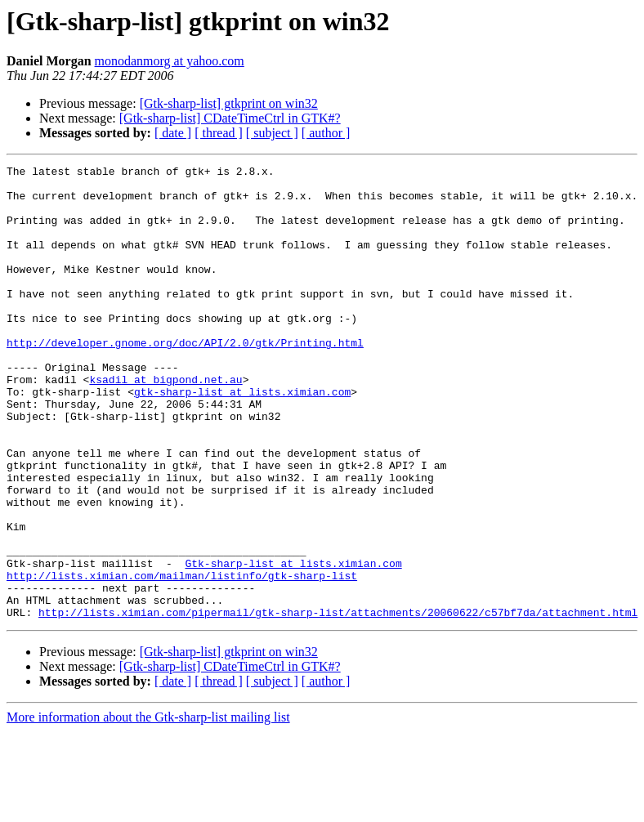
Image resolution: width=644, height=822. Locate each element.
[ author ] (326, 133)
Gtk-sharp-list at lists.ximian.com (293, 644)
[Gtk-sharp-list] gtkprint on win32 (229, 103)
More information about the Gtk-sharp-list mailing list (148, 808)
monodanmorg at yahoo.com (170, 61)
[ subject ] (272, 133)
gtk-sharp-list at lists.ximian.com (242, 438)
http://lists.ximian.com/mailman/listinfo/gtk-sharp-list (182, 659)
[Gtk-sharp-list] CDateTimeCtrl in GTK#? (230, 118)
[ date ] (173, 133)
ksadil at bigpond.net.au (165, 423)
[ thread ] (219, 133)
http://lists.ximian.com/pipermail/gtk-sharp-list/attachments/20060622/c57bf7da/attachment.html (338, 703)
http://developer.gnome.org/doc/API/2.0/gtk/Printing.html (185, 379)
